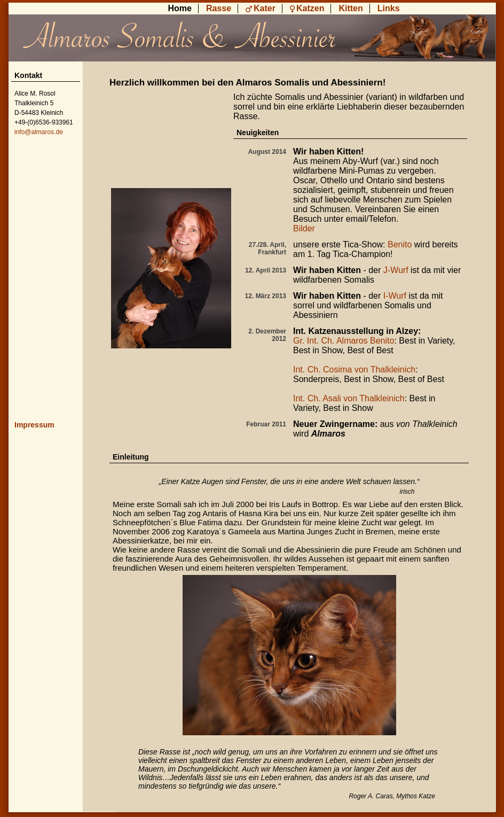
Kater (265, 8)
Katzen (310, 8)
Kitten (351, 8)
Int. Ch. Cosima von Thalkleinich (354, 369)
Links (389, 8)
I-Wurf (395, 296)
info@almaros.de (39, 132)
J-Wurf (396, 270)
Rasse (219, 8)
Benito (400, 244)
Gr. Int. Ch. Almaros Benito (344, 341)
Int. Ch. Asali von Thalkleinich (349, 398)
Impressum (34, 425)
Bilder (304, 228)
